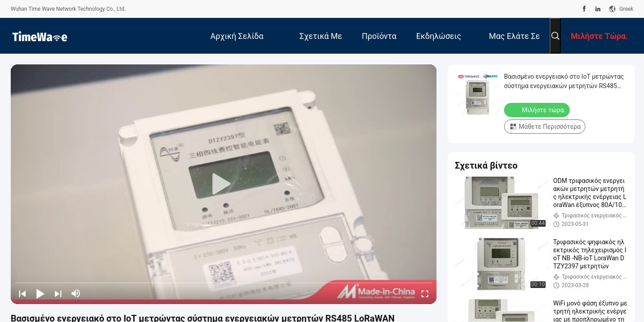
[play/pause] (40, 293)
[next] (58, 293)
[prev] (22, 293)
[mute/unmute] (76, 293)
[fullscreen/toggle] (425, 293)
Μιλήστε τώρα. (538, 110)
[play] (224, 184)
